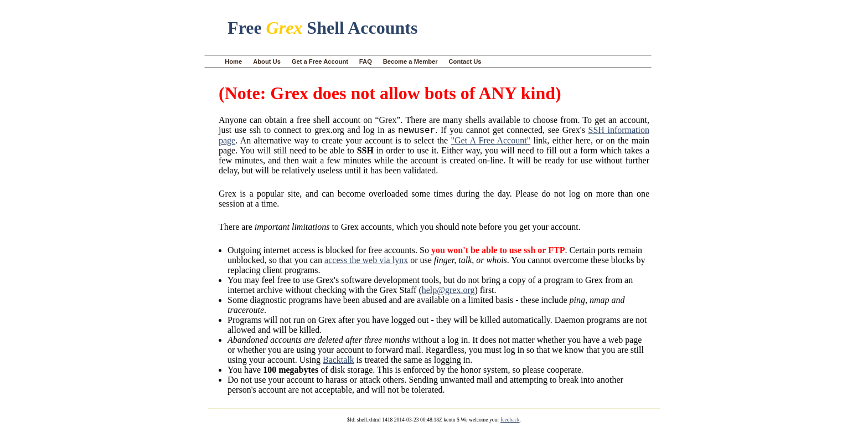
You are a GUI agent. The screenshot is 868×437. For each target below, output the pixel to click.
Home (233, 61)
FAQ (366, 61)
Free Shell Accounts (322, 28)
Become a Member (410, 61)
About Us (267, 61)
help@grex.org (448, 292)
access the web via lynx (366, 262)
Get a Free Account (320, 61)
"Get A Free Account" (491, 142)
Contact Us (465, 61)
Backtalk (339, 361)
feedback (510, 421)
